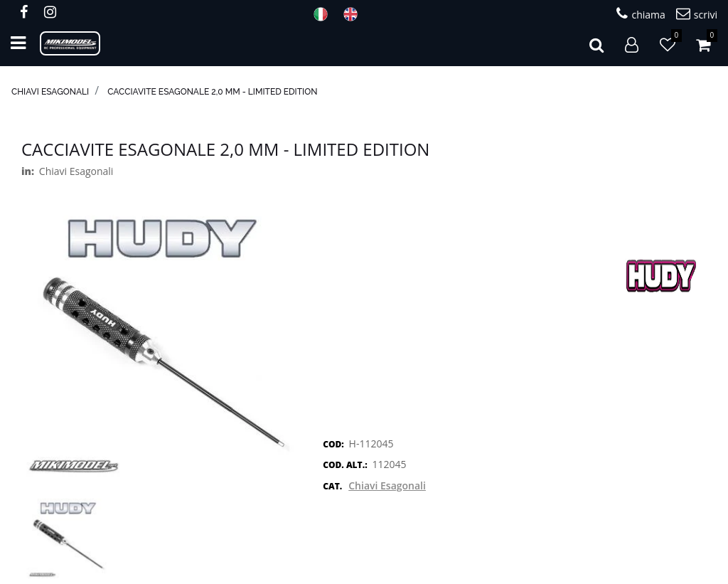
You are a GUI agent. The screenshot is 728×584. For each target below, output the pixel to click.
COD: (333, 444)
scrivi (697, 14)
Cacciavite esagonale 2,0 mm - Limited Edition (212, 92)
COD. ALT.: (345, 465)
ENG (355, 14)
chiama (641, 14)
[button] (596, 43)
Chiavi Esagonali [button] (387, 485)
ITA (325, 14)
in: (28, 171)
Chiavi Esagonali (50, 92)
